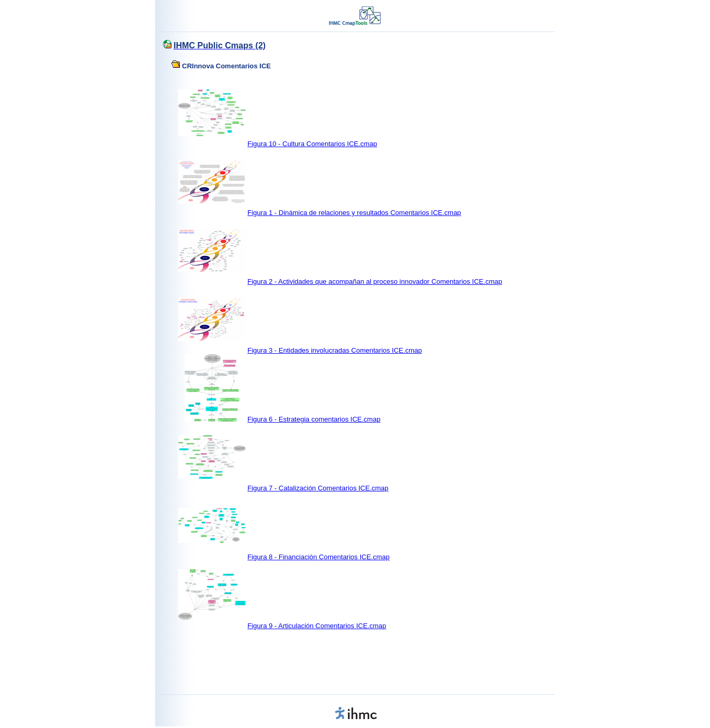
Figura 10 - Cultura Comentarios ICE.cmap (312, 144)
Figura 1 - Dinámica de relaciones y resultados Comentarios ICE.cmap (354, 213)
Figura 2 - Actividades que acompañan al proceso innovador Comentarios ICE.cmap (375, 281)
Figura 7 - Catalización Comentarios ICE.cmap (318, 488)
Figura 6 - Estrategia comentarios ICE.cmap (314, 419)
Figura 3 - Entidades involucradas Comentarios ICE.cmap (335, 350)
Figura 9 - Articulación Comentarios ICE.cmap (317, 626)
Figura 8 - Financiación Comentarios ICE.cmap (319, 557)
